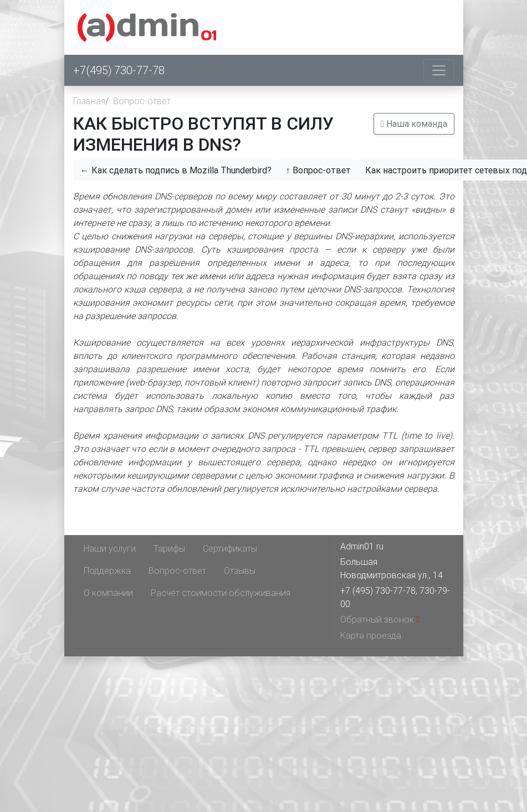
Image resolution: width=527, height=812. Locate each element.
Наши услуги (110, 548)
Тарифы (169, 548)
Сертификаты (230, 548)
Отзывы (240, 571)
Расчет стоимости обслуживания (221, 593)
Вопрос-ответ (142, 101)
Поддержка (107, 571)
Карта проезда (371, 635)
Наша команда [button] (414, 124)
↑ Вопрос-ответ (318, 170)
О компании (108, 593)
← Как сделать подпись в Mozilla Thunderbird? (176, 170)
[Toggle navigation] (439, 70)
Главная (89, 101)
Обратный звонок (380, 619)
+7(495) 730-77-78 (119, 70)
